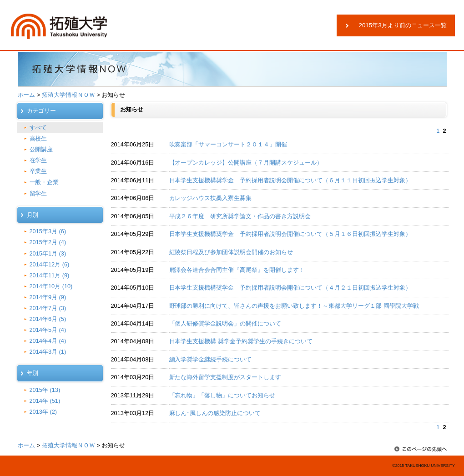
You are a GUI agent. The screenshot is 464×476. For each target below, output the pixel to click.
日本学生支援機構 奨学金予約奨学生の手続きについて (241, 341)
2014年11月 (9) (50, 275)
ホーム (27, 95)
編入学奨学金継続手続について (211, 359)
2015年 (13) (45, 390)
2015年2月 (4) (48, 242)
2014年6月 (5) (48, 319)
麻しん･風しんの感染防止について (215, 413)
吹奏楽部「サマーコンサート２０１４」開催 (228, 144)
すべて (38, 128)
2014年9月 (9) (48, 297)
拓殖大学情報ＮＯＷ (68, 95)
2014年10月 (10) (51, 286)
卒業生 (38, 171)
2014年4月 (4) (48, 341)
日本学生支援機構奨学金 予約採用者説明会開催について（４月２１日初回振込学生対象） (290, 288)
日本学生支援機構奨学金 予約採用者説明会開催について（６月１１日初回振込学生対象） (290, 180)
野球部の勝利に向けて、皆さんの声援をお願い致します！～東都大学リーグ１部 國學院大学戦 (294, 306)
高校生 (38, 138)
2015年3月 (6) (48, 231)
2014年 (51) (45, 401)
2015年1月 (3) (48, 253)
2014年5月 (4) (48, 330)
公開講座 (41, 149)
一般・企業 (44, 182)
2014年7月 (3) (48, 308)
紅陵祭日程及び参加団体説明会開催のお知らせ (231, 252)
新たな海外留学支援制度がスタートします (225, 377)
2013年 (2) (43, 412)
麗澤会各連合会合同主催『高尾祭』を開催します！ (237, 270)
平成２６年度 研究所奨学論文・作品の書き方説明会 (240, 216)
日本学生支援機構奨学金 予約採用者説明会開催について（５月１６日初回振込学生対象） (290, 234)
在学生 (38, 160)
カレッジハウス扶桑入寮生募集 (211, 198)
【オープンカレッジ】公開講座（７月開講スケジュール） (246, 163)
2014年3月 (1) (48, 352)
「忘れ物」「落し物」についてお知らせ (222, 395)
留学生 (38, 193)
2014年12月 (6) (50, 264)
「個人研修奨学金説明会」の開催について (228, 323)
